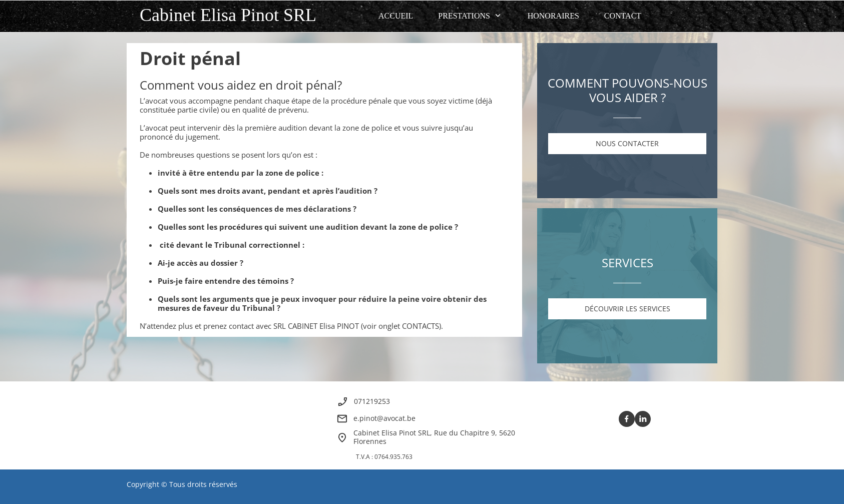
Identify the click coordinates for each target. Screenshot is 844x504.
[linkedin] (643, 419)
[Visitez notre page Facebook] (627, 419)
